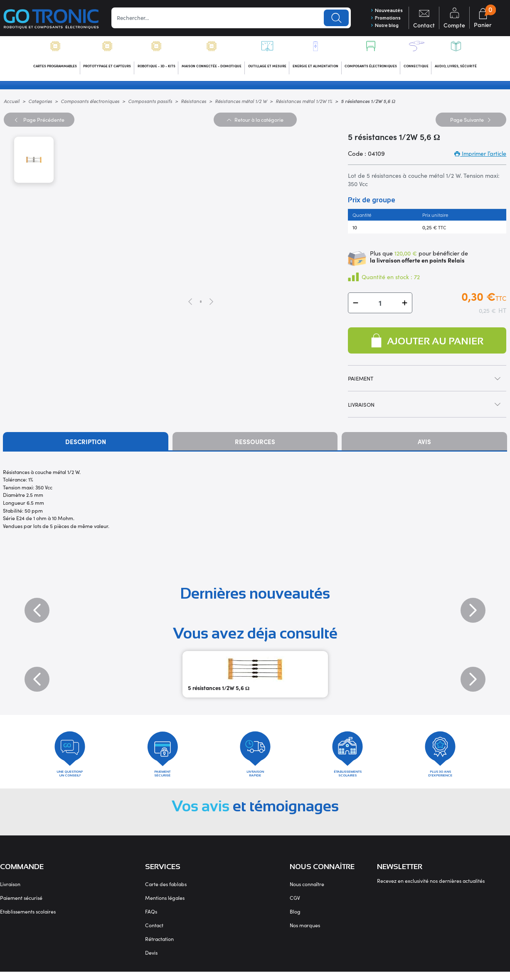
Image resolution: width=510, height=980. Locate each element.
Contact (154, 933)
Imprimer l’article (480, 156)
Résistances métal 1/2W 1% (304, 103)
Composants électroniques (90, 103)
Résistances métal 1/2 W (241, 103)
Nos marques (305, 933)
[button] (356, 306)
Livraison (10, 892)
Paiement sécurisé (21, 906)
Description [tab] (86, 444)
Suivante (471, 122)
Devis (151, 961)
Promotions (383, 19)
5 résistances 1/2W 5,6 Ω (219, 691)
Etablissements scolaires (28, 920)
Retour (255, 122)
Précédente (39, 122)
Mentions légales (165, 906)
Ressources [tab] (255, 444)
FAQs (151, 920)
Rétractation (159, 947)
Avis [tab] (424, 444)
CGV (295, 906)
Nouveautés (384, 10)
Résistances (193, 103)
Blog (295, 920)
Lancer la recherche (332, 18)
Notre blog (382, 27)
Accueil (12, 103)
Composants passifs (150, 103)
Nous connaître (307, 892)
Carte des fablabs (166, 892)
